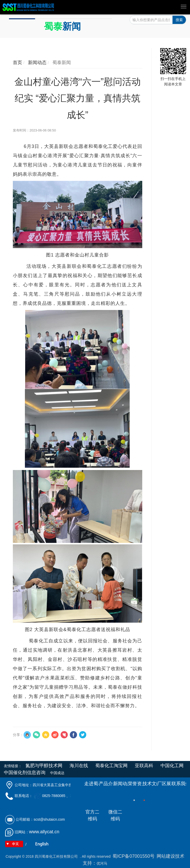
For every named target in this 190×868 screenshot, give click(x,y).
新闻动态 (37, 63)
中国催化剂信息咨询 (25, 773)
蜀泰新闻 (61, 63)
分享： (18, 735)
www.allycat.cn (44, 832)
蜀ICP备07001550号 (134, 856)
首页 (17, 63)
